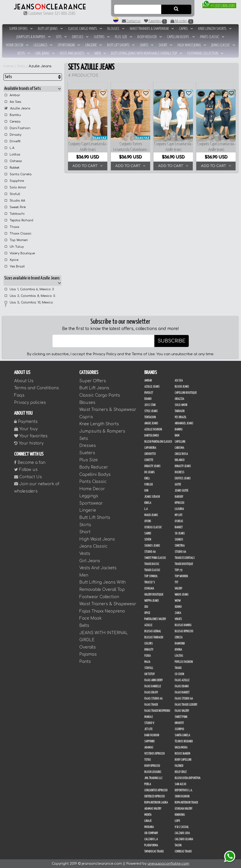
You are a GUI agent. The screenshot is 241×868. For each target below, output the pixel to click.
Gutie (178, 485)
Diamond (180, 644)
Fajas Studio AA (184, 699)
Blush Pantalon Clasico (158, 442)
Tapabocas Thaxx (154, 852)
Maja (147, 662)
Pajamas (88, 654)
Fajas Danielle (153, 686)
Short (165, 45)
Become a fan (30, 463)
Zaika (178, 613)
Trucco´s (150, 582)
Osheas (13, 161)
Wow (178, 601)
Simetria (180, 546)
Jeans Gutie (181, 491)
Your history (29, 443)
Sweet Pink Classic (155, 558)
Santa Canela (18, 174)
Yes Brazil (15, 267)
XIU (146, 607)
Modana (149, 827)
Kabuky (179, 497)
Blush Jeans (182, 387)
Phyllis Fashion (184, 662)
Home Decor (17, 45)
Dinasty (13, 135)
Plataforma (151, 845)
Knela (148, 503)
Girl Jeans (45, 53)
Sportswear (69, 45)
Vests (24, 53)
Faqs (19, 395)
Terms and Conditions (36, 388)
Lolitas (12, 155)
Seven (148, 540)
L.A (10, 148)
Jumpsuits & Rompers (34, 37)
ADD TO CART (88, 166)
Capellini (180, 442)
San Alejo (180, 784)
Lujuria (179, 509)
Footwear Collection (205, 53)
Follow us (26, 470)
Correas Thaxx (183, 852)
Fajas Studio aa (153, 699)
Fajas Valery (182, 711)
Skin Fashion (182, 796)
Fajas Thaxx (151, 705)
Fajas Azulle (182, 680)
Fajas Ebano (182, 686)
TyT (176, 582)
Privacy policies (30, 403)
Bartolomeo (152, 436)
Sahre (148, 534)
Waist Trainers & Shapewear (152, 28)
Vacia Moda (181, 748)
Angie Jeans (151, 423)
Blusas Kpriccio (184, 631)
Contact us (131, 21)
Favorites (155, 21)
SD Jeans (180, 534)
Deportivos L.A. (184, 790)
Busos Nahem (182, 754)
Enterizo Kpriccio (155, 796)
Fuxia (147, 656)
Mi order (182, 21)
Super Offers (21, 28)
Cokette (149, 460)
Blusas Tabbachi (154, 637)
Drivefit (13, 141)
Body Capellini (183, 760)
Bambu (13, 115)
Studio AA (15, 201)
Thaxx (12, 227)
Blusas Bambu (183, 625)
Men (100, 53)
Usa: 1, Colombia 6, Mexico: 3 (29, 289)
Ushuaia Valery (183, 809)
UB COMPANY (151, 833)
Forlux (149, 485)
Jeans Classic (223, 45)
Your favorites (31, 436)
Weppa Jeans (152, 601)
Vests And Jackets (75, 53)
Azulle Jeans (40, 66)
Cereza (13, 122)
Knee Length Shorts (215, 28)
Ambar (12, 95)
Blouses (116, 28)
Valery (178, 589)
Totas (148, 760)
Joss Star (150, 405)
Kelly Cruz (181, 772)
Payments (26, 422)
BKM (177, 436)
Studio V (149, 723)
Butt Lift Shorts (121, 45)
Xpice (12, 260)
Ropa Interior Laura (156, 803)
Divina (178, 650)
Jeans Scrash (152, 497)
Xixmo (178, 607)
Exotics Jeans (183, 478)
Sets (61, 37)
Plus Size (124, 37)
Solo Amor (16, 187)
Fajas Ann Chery (153, 680)
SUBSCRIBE (172, 341)
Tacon (178, 845)
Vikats (178, 619)
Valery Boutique (20, 253)
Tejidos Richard (19, 220)
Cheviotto (150, 454)
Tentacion (150, 417)
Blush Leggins (153, 772)
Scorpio (179, 729)
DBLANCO (180, 460)
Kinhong (180, 815)
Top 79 (178, 570)
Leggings (43, 45)
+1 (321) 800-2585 (219, 5)
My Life (179, 515)
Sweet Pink (15, 207)
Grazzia (179, 399)
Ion (146, 491)
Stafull (12, 194)
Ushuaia (149, 589)
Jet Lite (148, 729)
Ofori (148, 521)
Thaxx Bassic (152, 564)
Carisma (179, 448)
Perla (148, 784)
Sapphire (14, 181)
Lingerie (94, 45)
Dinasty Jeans (152, 466)
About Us (24, 381)
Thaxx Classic (18, 234)
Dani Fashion (18, 128)
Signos (179, 540)
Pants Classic (212, 37)
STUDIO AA (180, 552)
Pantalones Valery (155, 619)
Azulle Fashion (153, 430)
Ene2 (147, 478)
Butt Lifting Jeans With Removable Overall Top (147, 53)
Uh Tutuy (14, 247)
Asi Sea (13, 102)
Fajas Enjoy (151, 693)
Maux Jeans (151, 515)
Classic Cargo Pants (85, 28)
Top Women (16, 240)
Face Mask (90, 618)
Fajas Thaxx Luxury (186, 705)
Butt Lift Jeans (50, 28)
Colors (149, 644)
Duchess (179, 472)
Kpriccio (179, 503)
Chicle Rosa (181, 454)
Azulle (148, 625)
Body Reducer (150, 37)
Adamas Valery (153, 809)
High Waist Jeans (192, 45)
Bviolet (149, 393)
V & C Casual (182, 827)
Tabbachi (15, 214)
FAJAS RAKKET (182, 693)
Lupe (177, 821)
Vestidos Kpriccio (155, 754)
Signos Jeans (152, 546)
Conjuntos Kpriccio (156, 790)
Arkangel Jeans (184, 423)
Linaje (148, 821)
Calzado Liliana (184, 839)
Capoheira (150, 448)
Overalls (88, 647)
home (9, 66)
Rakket (12, 168)
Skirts (147, 45)
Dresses (80, 37)
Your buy (26, 429)
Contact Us (28, 477)
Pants (85, 662)
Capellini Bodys (181, 37)
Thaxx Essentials (185, 558)
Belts (84, 626)
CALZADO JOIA (182, 833)
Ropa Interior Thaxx (186, 803)
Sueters (102, 37)
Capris (186, 28)
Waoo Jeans (182, 595)
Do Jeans (149, 472)
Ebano (148, 399)
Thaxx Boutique (184, 564)
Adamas (149, 748)
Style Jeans (151, 411)
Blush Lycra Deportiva (187, 778)
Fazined (179, 766)
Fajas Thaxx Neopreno (157, 711)
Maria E (149, 717)
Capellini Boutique (186, 393)
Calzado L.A (151, 839)
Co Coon (179, 674)
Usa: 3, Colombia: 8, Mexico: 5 (30, 296)
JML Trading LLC (153, 778)
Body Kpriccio (152, 766)
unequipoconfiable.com (168, 864)
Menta (148, 815)
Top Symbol (151, 576)
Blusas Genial (153, 631)
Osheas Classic (153, 527)
